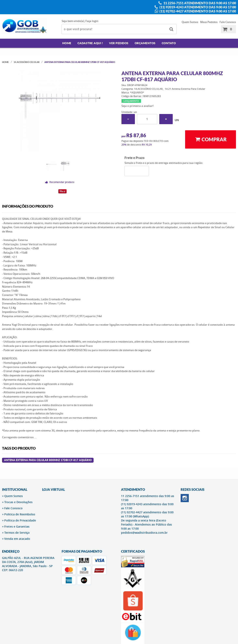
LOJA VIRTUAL (53, 490)
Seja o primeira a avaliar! (138, 106)
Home (67, 43)
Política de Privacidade (20, 520)
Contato (169, 43)
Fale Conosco (228, 22)
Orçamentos (145, 43)
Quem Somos (190, 22)
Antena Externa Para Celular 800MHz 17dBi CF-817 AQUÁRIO (48, 460)
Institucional (15, 490)
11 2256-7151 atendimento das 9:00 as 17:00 (199, 3)
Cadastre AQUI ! (90, 43)
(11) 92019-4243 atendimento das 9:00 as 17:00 (197, 7)
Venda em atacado (17, 539)
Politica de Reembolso (20, 514)
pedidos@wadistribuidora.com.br (144, 533)
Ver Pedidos (119, 43)
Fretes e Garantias (17, 526)
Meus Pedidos (209, 22)
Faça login (92, 21)
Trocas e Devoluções (18, 502)
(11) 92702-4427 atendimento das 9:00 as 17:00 (197, 11)
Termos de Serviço (17, 533)
